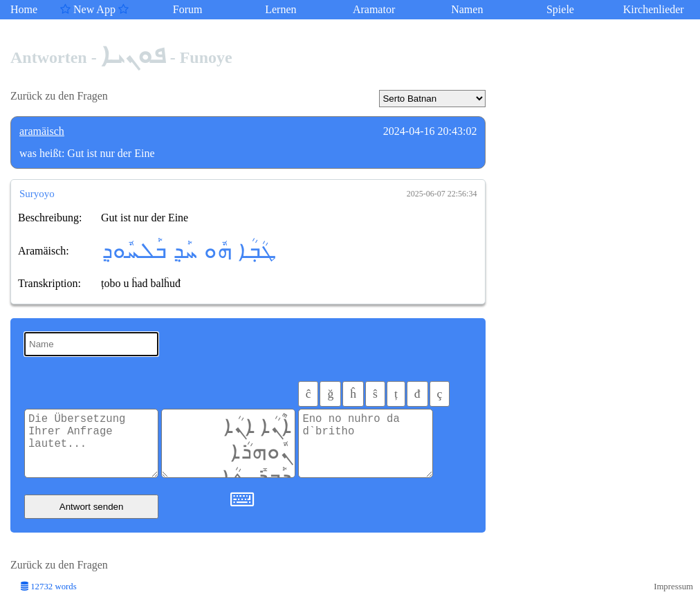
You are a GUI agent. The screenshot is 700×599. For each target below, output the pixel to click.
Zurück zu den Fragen (59, 96)
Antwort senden (92, 507)
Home (24, 9)
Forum (188, 9)
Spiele (560, 9)
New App (94, 9)
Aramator (374, 9)
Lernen (280, 9)
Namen (467, 9)
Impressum (673, 587)
